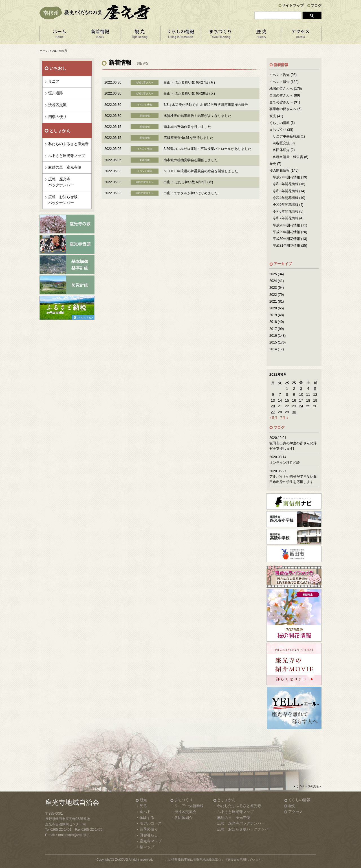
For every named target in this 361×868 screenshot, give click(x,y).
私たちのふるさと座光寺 (68, 144)
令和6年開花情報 (286, 211)
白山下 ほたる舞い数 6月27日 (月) (189, 82)
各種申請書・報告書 (288, 157)
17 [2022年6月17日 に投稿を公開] (301, 400)
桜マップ (147, 847)
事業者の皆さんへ (283, 109)
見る (143, 806)
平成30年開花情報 (286, 239)
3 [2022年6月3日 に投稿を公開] (301, 389)
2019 (273, 315)
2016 (273, 336)
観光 (273, 116)
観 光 (140, 35)
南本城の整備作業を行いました (187, 127)
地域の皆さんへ (281, 89)
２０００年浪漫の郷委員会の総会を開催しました (201, 171)
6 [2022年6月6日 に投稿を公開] (273, 394)
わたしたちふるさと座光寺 (239, 806)
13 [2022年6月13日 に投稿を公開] (273, 400)
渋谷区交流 (57, 105)
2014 (273, 349)
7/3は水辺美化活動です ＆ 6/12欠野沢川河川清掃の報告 (206, 105)
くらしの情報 (181, 35)
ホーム (60, 35)
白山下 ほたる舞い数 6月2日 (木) (188, 182)
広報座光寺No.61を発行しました (188, 138)
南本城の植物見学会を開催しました (191, 160)
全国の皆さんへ (281, 95)
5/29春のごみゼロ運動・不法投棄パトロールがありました (207, 149)
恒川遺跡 (56, 93)
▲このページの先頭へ (307, 786)
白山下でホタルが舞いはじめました (191, 193)
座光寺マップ (151, 841)
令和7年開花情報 (286, 218)
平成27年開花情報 (286, 177)
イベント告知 (279, 75)
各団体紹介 (281, 150)
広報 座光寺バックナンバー (61, 182)
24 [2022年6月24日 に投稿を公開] (301, 406)
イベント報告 (279, 82)
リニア (54, 81)
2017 (273, 329)
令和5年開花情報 (286, 205)
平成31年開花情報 (286, 246)
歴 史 (261, 35)
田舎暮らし (149, 835)
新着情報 (100, 35)
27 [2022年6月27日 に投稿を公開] (273, 412)
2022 (273, 295)
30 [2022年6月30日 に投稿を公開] (294, 412)
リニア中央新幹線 (286, 136)
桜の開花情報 (279, 170)
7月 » (284, 418)
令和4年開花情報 (286, 198)
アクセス (301, 35)
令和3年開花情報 (286, 191)
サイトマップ (293, 6)
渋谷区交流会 (185, 812)
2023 (273, 288)
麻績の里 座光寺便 (65, 167)
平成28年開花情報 (286, 225)
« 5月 (273, 418)
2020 (273, 308)
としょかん (226, 800)
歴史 (273, 164)
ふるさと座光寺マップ (67, 156)
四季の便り (57, 117)
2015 (273, 342)
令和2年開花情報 (286, 184)
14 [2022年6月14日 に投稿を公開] (280, 400)
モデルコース (151, 823)
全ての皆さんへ (281, 102)
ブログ (316, 6)
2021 (273, 301)
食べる (145, 812)
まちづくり (221, 35)
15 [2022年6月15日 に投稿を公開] (287, 400)
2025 (273, 274)
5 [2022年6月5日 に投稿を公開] (315, 389)
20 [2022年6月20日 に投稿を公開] (273, 406)
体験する (147, 818)
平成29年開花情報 (286, 232)
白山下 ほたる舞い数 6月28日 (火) (189, 93)
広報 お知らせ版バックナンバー (63, 200)
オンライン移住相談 (285, 463)
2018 (273, 322)
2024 (273, 281)
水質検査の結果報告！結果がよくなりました (197, 116)
